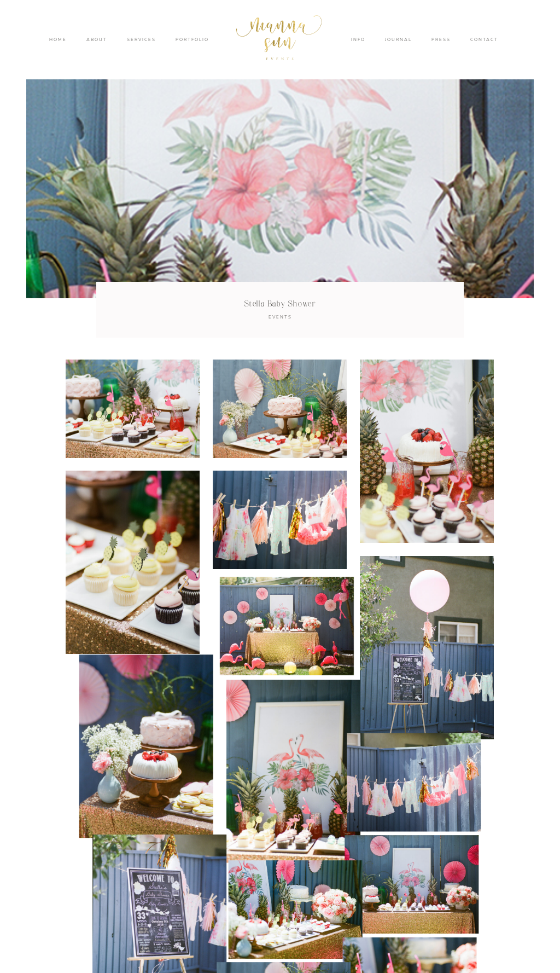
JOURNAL (398, 40)
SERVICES (141, 40)
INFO (358, 40)
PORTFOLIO (192, 40)
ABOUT (97, 40)
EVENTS (280, 317)
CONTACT (484, 40)
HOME (58, 40)
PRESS (441, 40)
